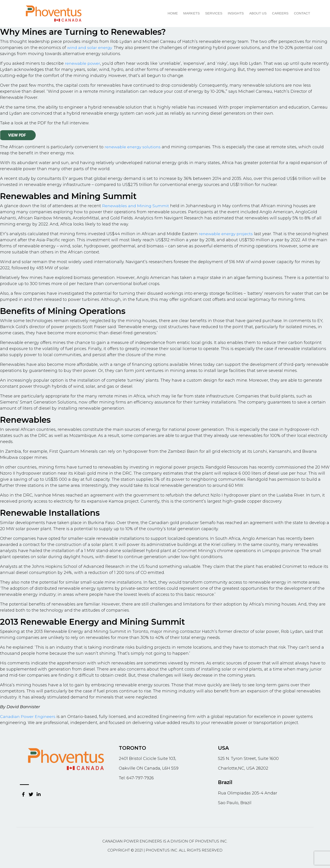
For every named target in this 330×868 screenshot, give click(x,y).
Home (173, 13)
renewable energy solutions (133, 147)
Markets (192, 13)
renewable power (83, 63)
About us (258, 13)
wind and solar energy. (90, 48)
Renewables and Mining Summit (136, 206)
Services (214, 13)
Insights (236, 13)
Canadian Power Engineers (28, 717)
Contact (302, 13)
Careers (280, 13)
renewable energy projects (226, 234)
